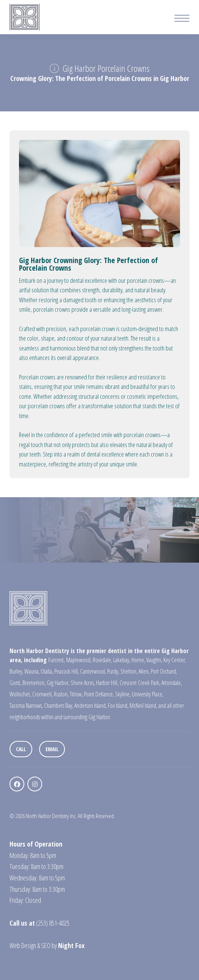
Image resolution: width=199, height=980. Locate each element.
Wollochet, (20, 694)
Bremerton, (34, 683)
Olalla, (47, 671)
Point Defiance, (99, 694)
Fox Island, (118, 706)
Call (21, 749)
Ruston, (61, 694)
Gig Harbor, (58, 683)
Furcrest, (57, 660)
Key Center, (175, 660)
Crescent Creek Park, (140, 683)
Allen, (144, 671)
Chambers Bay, (59, 706)
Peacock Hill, (67, 671)
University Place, (148, 694)
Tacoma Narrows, (26, 706)
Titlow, (76, 694)
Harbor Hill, (107, 683)
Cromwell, (43, 694)
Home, (138, 660)
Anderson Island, (91, 706)
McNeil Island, (143, 706)
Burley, (16, 671)
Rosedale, (102, 660)
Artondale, (172, 683)
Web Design (23, 945)
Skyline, (123, 694)
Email (52, 749)
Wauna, (32, 671)
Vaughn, (154, 660)
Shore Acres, (83, 683)
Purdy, (113, 671)
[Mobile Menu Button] (182, 19)
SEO (46, 945)
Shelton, (129, 671)
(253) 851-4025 (53, 923)
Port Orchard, (164, 671)
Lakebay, (122, 660)
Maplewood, (79, 660)
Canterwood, (93, 671)
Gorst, (15, 683)
